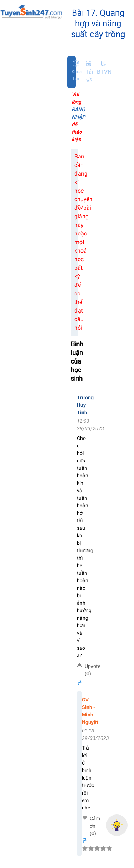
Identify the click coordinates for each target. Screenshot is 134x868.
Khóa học (77, 75)
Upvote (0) (93, 670)
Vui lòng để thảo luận (78, 117)
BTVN (104, 68)
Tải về (89, 72)
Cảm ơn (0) (95, 819)
